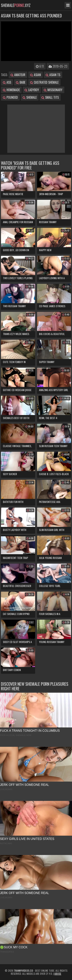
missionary (53, 90)
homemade (11, 90)
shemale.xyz (16, 5)
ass (7, 82)
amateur (18, 75)
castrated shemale (44, 82)
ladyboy (32, 90)
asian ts (53, 75)
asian (36, 75)
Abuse (58, 974)
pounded (10, 97)
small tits (50, 97)
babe (21, 82)
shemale (30, 97)
